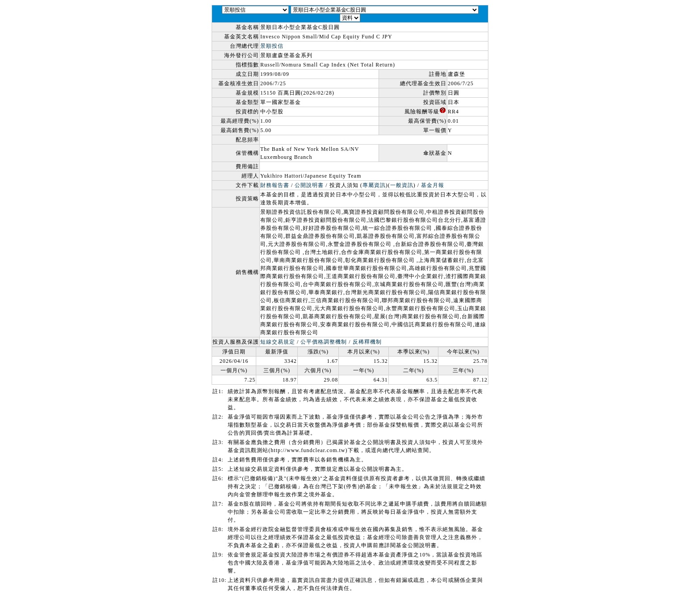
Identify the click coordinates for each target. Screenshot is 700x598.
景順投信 (272, 46)
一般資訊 (402, 185)
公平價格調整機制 (324, 342)
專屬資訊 (374, 185)
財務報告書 (275, 185)
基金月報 (433, 185)
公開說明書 (309, 185)
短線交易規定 (278, 342)
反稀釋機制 (367, 342)
